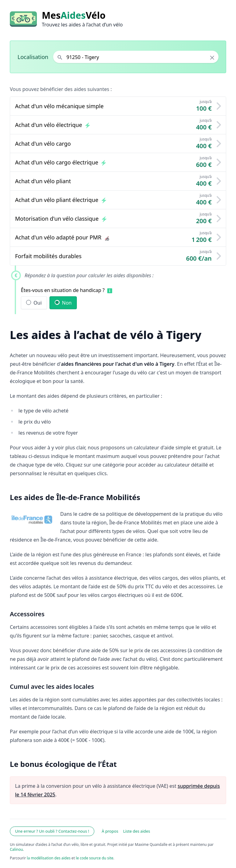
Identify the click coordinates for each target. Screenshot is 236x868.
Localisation (33, 57)
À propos (110, 831)
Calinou (16, 849)
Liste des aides (137, 831)
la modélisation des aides (49, 858)
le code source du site (95, 858)
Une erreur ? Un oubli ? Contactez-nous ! (52, 831)
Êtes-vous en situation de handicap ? (63, 290)
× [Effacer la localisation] (212, 57)
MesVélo (74, 15)
